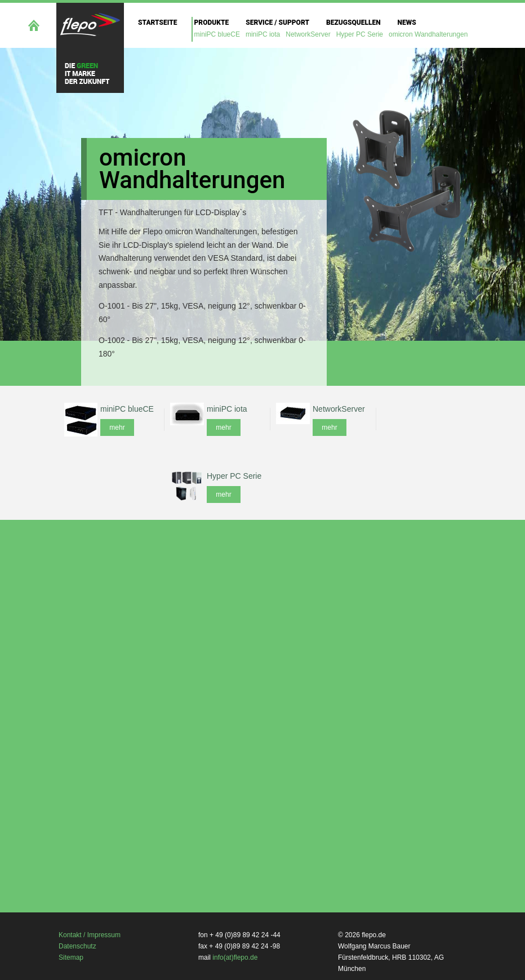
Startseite (158, 23)
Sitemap (71, 957)
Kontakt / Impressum (90, 935)
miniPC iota (263, 34)
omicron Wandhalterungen (428, 34)
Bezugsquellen (353, 23)
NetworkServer (308, 34)
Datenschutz (77, 946)
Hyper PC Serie (360, 34)
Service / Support (277, 23)
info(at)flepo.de (235, 957)
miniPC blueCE (217, 34)
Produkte (212, 23)
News (407, 23)
